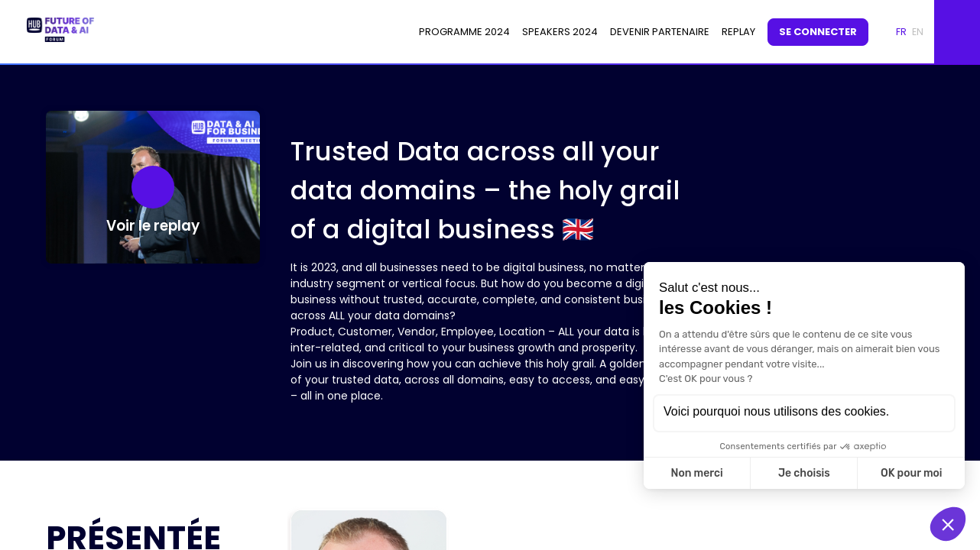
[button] (818, 32)
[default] (738, 32)
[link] (464, 32)
